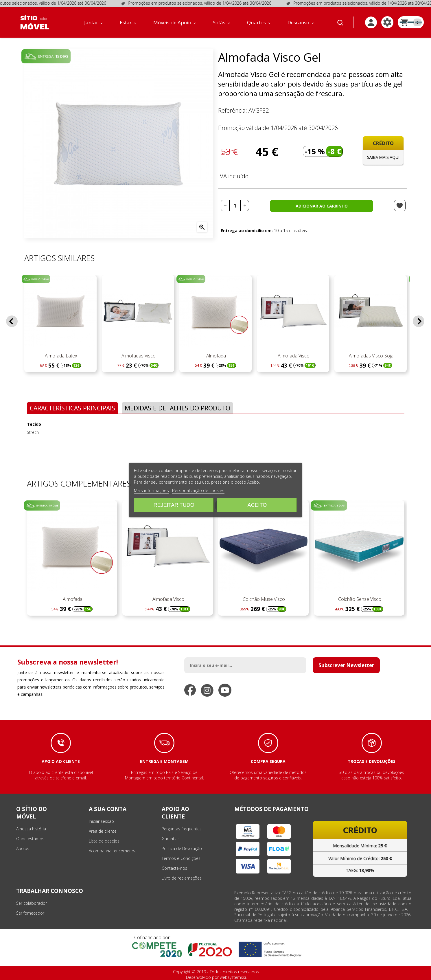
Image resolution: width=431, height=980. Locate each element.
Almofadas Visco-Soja (371, 356)
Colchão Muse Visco (263, 599)
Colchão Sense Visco (359, 599)
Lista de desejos (104, 841)
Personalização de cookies (198, 490)
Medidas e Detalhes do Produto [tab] (177, 408)
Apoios (23, 848)
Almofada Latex (60, 356)
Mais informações (151, 490)
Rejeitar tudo (174, 505)
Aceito (257, 505)
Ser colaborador (32, 903)
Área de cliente (103, 831)
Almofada (215, 356)
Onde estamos (30, 839)
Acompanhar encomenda (113, 851)
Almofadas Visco (138, 356)
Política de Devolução (182, 848)
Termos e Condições (181, 858)
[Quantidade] (235, 205)
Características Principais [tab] (72, 408)
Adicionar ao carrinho (322, 206)
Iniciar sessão (101, 821)
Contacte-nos (174, 868)
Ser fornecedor (30, 913)
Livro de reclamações (182, 878)
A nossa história (31, 829)
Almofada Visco (293, 356)
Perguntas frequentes (182, 829)
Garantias (171, 839)
